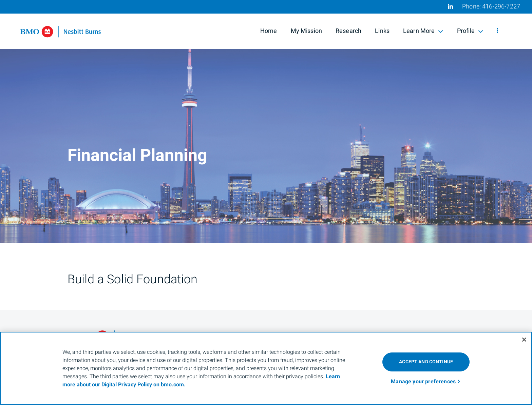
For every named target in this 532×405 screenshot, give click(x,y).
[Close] (524, 340)
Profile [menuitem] (470, 31)
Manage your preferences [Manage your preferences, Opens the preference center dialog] (423, 382)
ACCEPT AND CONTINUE (426, 362)
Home (269, 31)
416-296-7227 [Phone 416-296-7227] (501, 7)
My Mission (307, 31)
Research (348, 31)
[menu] (497, 31)
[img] (266, 121)
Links (382, 31)
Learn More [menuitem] (423, 31)
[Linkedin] (450, 6)
